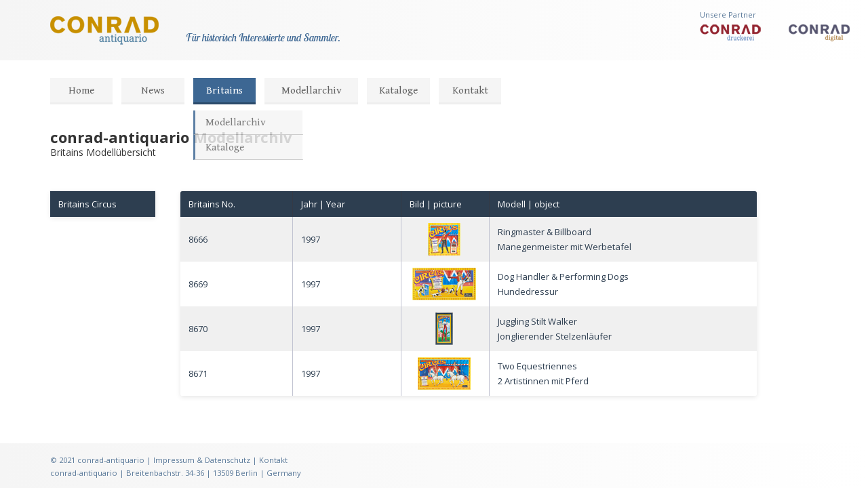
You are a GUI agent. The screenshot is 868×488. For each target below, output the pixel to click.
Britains (224, 90)
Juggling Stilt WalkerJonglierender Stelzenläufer (555, 329)
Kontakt (470, 90)
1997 (311, 239)
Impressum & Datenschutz (202, 460)
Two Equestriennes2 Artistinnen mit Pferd (543, 373)
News (153, 90)
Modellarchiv (312, 90)
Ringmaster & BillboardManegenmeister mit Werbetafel (565, 239)
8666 (198, 239)
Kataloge (398, 90)
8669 (198, 284)
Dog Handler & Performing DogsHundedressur (563, 284)
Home (81, 90)
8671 (198, 373)
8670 (198, 329)
